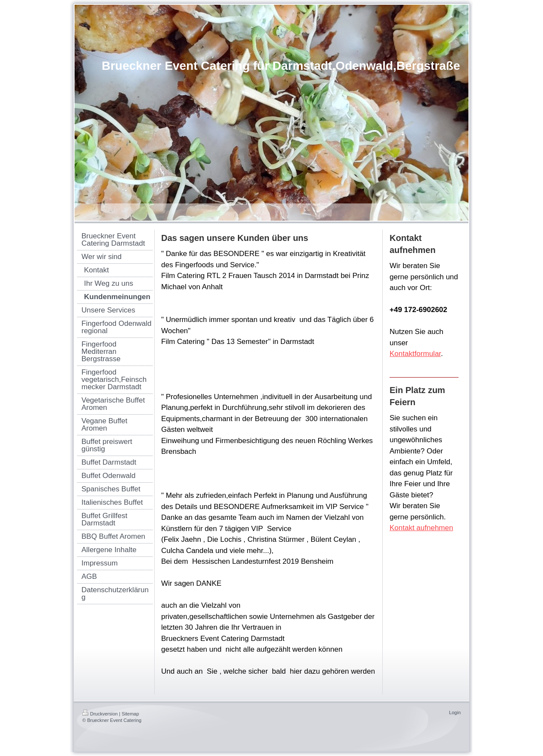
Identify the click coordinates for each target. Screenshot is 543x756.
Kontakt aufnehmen (421, 528)
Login (455, 712)
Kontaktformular (415, 354)
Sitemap (130, 714)
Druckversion (100, 714)
